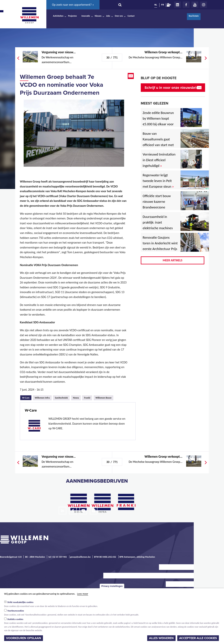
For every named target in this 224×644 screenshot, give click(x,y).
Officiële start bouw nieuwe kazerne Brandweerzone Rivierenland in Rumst (159, 204)
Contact (131, 16)
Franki (87, 398)
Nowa (76, 398)
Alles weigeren (161, 638)
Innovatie (86, 16)
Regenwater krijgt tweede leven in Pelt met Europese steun (158, 181)
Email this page (131, 76)
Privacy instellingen (112, 586)
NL (156, 5)
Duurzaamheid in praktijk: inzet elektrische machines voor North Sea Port (158, 225)
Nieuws (98, 16)
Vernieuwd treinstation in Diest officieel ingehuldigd (159, 160)
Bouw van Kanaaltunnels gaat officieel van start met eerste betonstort (158, 142)
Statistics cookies (15, 619)
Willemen (29, 15)
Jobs (108, 16)
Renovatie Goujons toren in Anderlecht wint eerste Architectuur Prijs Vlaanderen (160, 246)
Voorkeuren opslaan (24, 638)
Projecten (72, 16)
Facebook (186, 5)
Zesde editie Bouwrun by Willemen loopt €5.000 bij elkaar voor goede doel (158, 121)
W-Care (27, 397)
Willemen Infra (42, 398)
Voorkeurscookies (16, 611)
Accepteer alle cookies (198, 638)
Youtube (195, 5)
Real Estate (194, 16)
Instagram (204, 5)
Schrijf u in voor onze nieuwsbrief (172, 88)
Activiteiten (58, 16)
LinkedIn (177, 5)
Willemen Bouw (104, 398)
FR (163, 5)
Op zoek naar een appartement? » (73, 5)
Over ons (119, 16)
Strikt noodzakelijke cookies (20, 602)
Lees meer (83, 594)
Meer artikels (173, 260)
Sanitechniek (61, 398)
